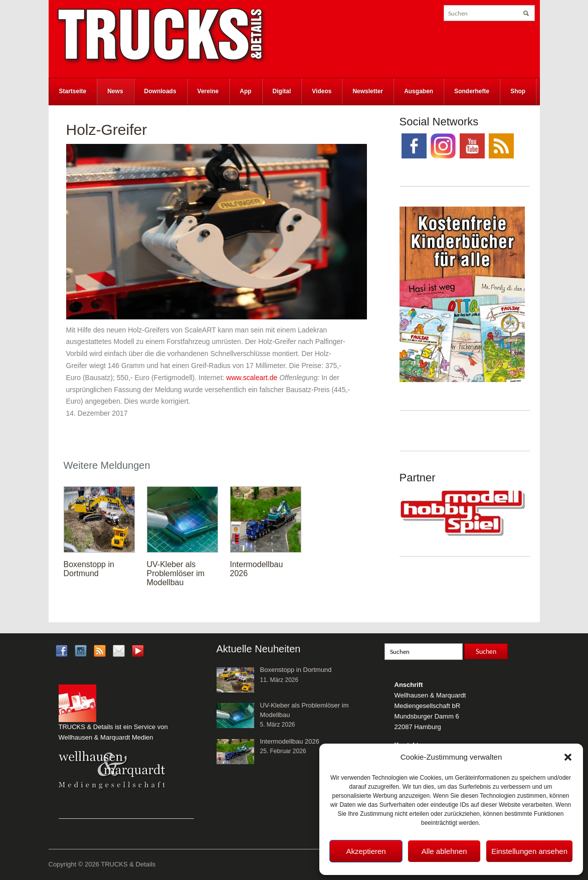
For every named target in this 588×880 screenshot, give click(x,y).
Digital (282, 91)
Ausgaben (419, 91)
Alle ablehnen (444, 851)
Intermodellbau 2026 (290, 741)
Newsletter (368, 91)
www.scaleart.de (252, 378)
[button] (568, 757)
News (115, 91)
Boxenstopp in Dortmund (89, 569)
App (245, 91)
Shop (518, 91)
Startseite (73, 91)
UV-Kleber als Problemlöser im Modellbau (176, 573)
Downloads (160, 91)
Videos (322, 91)
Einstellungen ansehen (529, 851)
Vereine (208, 91)
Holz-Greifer (107, 130)
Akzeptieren (366, 851)
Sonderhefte (472, 91)
